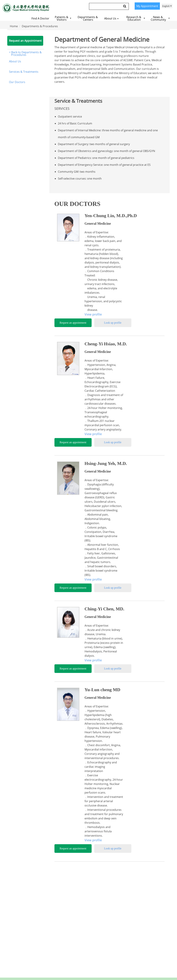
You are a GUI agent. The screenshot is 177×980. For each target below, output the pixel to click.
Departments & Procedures (40, 26)
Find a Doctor (40, 18)
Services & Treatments (24, 72)
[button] (63, 18)
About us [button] (111, 18)
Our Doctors (17, 82)
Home (14, 26)
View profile (93, 314)
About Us (15, 61)
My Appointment (147, 6)
